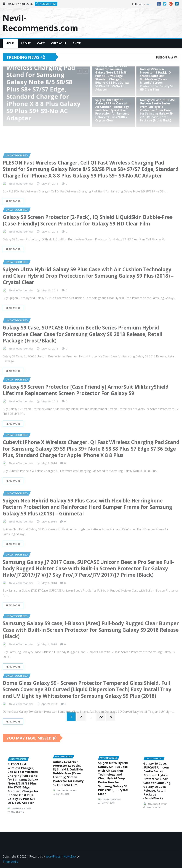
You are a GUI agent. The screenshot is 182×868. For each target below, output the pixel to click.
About (26, 43)
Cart (41, 43)
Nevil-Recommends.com (40, 23)
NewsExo (70, 856)
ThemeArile (10, 862)
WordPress (53, 856)
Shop (77, 43)
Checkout (59, 43)
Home (10, 43)
